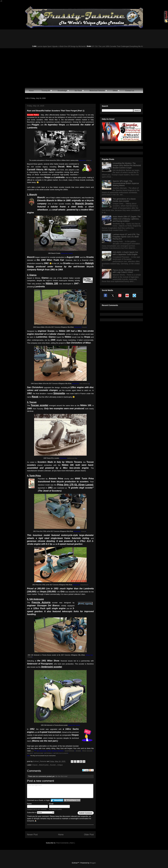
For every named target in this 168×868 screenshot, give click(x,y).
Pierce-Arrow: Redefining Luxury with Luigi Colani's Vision (126, 271)
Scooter (53, 765)
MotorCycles (44, 765)
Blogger (93, 863)
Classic (35, 765)
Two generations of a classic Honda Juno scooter (124, 200)
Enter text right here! (60, 791)
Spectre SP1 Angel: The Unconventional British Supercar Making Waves (126, 183)
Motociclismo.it (84, 585)
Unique (60, 765)
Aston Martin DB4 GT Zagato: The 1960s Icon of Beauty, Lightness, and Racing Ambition (127, 219)
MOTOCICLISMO (39, 753)
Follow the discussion (91, 770)
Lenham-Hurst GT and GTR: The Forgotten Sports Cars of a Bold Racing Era (126, 237)
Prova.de (84, 327)
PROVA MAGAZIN (87, 751)
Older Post (89, 835)
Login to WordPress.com (72, 800)
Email (51, 804)
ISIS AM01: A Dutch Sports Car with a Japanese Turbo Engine (125, 253)
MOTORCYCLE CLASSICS (61, 753)
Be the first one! (61, 776)
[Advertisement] (84, 68)
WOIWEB (78, 751)
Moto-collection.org (85, 384)
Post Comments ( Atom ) (66, 843)
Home (61, 835)
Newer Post (32, 835)
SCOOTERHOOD (70, 751)
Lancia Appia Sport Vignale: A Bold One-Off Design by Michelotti (65, 46)
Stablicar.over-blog (72, 458)
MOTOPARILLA (48, 753)
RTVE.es (89, 160)
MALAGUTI (30, 753)
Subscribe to (41, 812)
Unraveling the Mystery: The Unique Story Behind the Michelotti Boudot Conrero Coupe (127, 165)
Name (29, 804)
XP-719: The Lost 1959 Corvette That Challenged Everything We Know (122, 46)
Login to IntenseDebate (57, 800)
